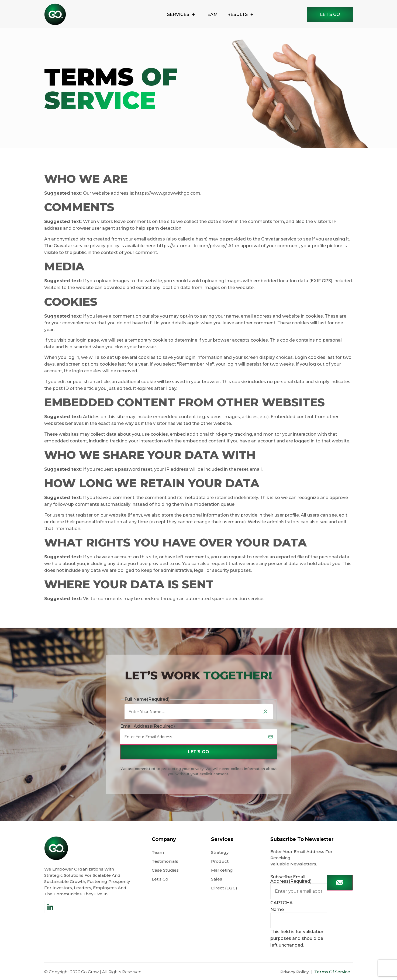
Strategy (220, 852)
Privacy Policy (294, 972)
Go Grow (90, 972)
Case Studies (165, 870)
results (240, 15)
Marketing (222, 870)
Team (211, 14)
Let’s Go (160, 879)
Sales (217, 879)
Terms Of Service (332, 972)
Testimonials (165, 861)
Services (181, 15)
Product (220, 861)
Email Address (148, 726)
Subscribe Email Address (291, 879)
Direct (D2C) (224, 888)
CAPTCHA (282, 903)
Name (277, 910)
